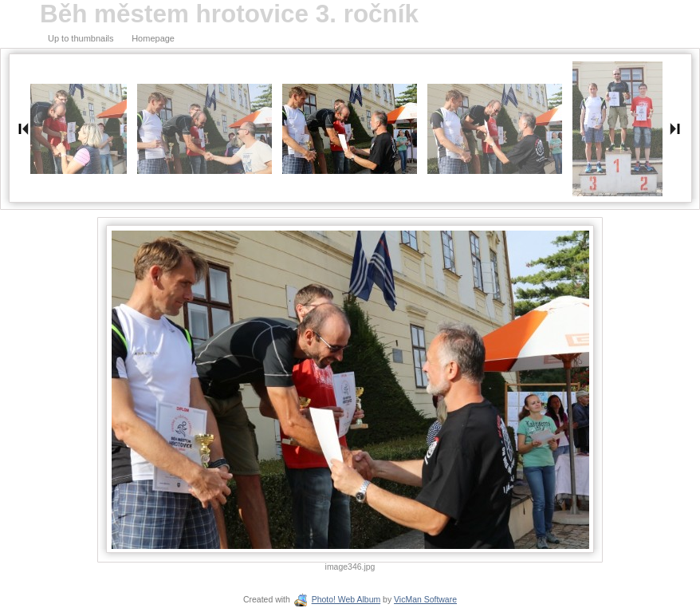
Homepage (153, 38)
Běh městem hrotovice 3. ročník (229, 14)
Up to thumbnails (81, 38)
